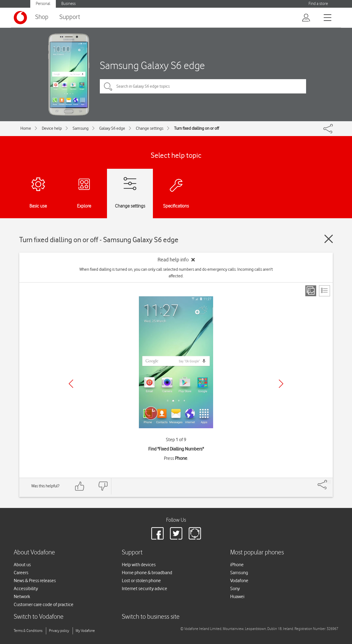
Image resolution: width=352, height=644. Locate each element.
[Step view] (311, 291)
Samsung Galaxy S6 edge (152, 65)
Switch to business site (151, 617)
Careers (21, 573)
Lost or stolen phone (141, 581)
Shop (42, 17)
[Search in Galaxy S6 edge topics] (203, 86)
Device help (52, 128)
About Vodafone (34, 553)
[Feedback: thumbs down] (103, 486)
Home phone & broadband (147, 573)
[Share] (329, 482)
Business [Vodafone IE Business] (68, 4)
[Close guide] (329, 239)
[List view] (324, 291)
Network (22, 596)
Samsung (81, 128)
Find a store (318, 4)
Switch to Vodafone (39, 617)
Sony (235, 588)
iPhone (237, 565)
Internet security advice (145, 588)
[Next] (281, 384)
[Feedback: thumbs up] (80, 486)
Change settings (150, 128)
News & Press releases (35, 581)
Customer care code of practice (44, 604)
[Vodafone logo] (20, 18)
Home (26, 128)
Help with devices (139, 565)
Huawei (237, 596)
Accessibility (26, 588)
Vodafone (239, 581)
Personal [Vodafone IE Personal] (43, 4)
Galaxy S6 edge (112, 128)
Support (70, 17)
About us (22, 565)
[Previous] (71, 384)
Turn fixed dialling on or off (196, 128)
